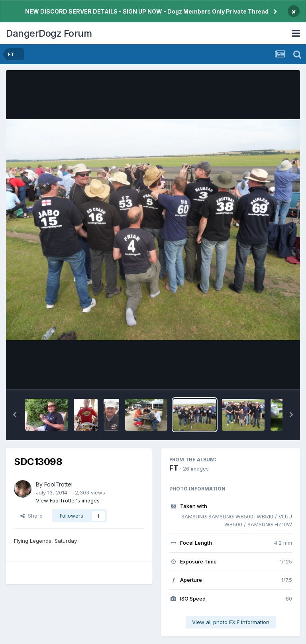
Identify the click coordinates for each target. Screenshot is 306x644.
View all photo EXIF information (231, 622)
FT (174, 468)
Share (31, 516)
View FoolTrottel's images (68, 500)
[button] (15, 415)
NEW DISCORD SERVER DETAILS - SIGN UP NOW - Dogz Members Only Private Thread (147, 11)
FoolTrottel (58, 484)
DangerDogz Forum (49, 33)
